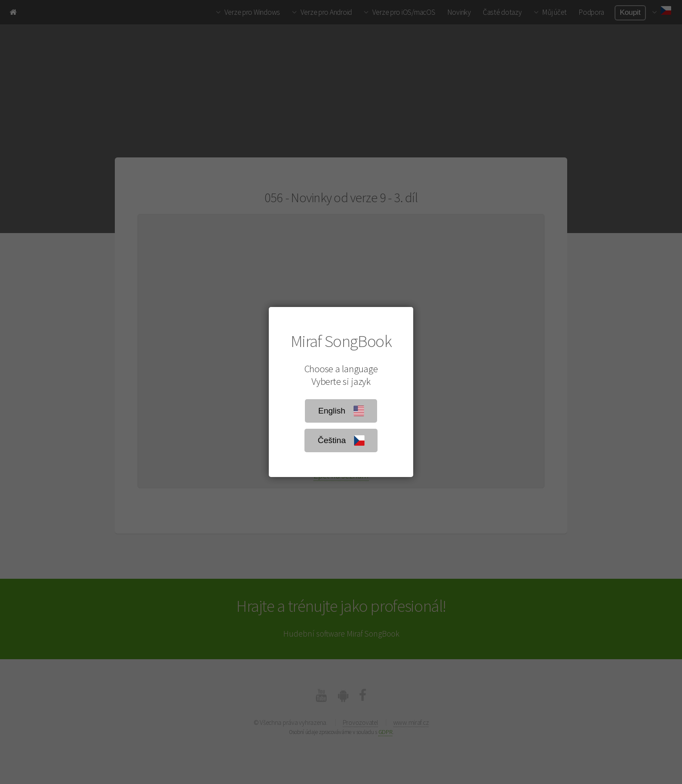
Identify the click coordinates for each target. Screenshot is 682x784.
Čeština (341, 440)
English (341, 411)
